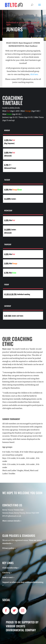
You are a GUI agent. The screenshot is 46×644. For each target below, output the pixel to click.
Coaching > (7, 573)
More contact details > (12, 521)
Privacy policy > (9, 548)
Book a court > (8, 577)
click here (34, 74)
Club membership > (11, 568)
